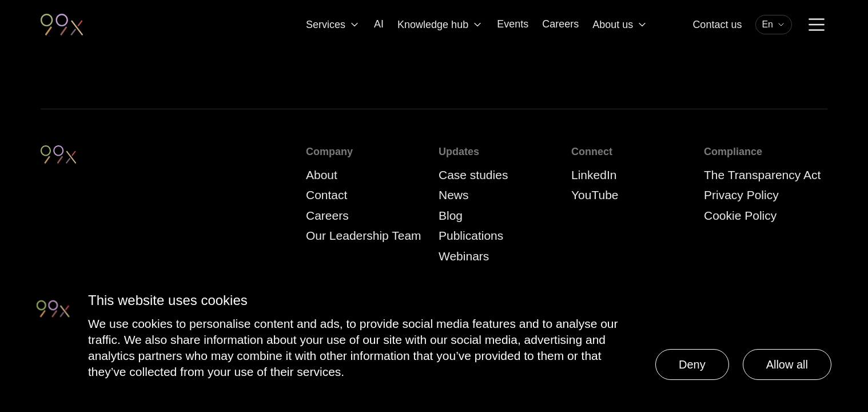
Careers (560, 24)
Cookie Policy (740, 215)
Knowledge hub (440, 25)
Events (513, 24)
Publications (471, 235)
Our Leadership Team (364, 235)
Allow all (787, 365)
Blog (451, 215)
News (454, 195)
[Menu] (817, 25)
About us (620, 25)
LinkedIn (594, 175)
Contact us (717, 25)
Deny (692, 365)
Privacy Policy (741, 195)
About (322, 175)
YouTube (595, 195)
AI (379, 24)
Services (333, 25)
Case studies (473, 175)
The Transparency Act (762, 175)
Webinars (464, 256)
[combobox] (774, 25)
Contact (327, 195)
